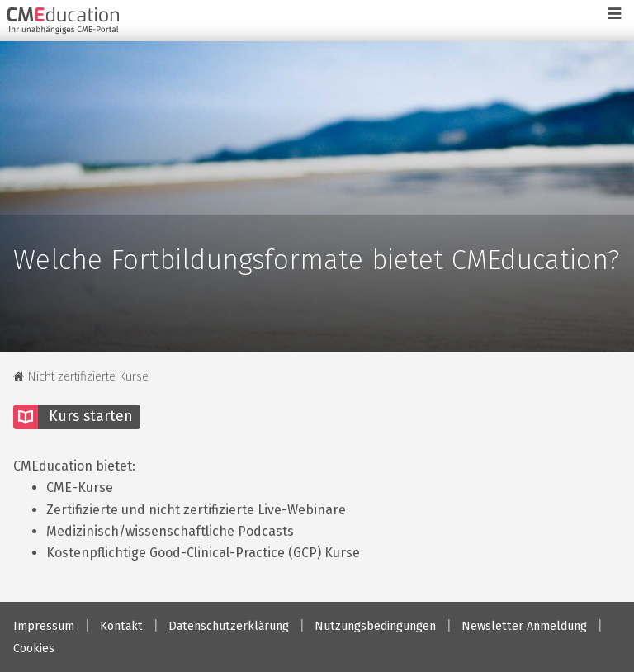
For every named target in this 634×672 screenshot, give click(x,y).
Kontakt (121, 626)
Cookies (34, 648)
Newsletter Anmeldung (524, 626)
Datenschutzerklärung (229, 626)
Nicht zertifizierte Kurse (81, 377)
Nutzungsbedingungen (375, 626)
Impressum (44, 626)
